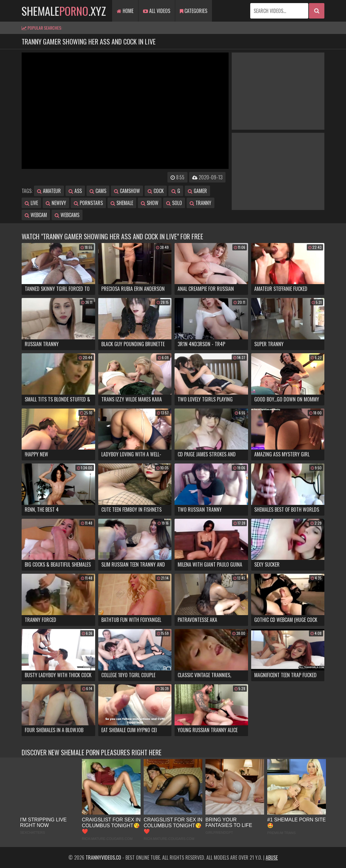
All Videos (157, 11)
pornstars (88, 203)
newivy (56, 203)
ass (75, 191)
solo (174, 203)
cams (98, 191)
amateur (49, 191)
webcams (67, 215)
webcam (36, 215)
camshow (127, 191)
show (150, 203)
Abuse (272, 858)
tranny (200, 203)
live (31, 203)
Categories (194, 11)
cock (156, 191)
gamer (197, 191)
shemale (122, 203)
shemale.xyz (64, 11)
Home (125, 11)
